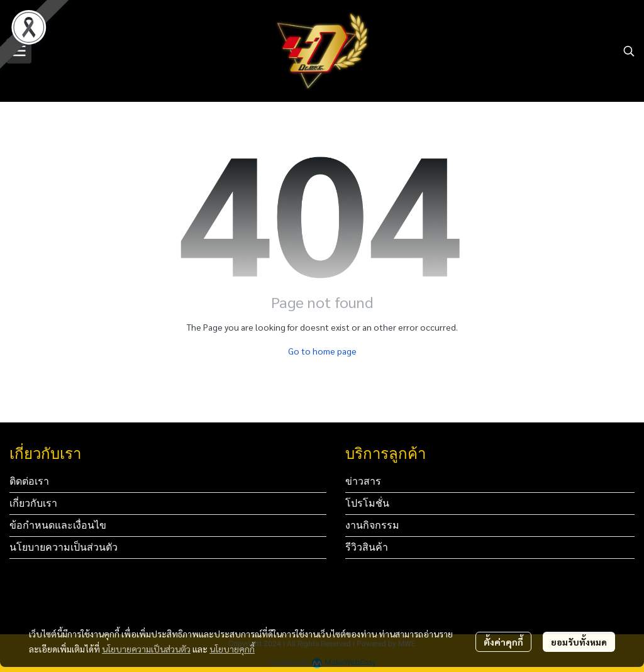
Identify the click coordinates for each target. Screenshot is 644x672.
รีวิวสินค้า (367, 547)
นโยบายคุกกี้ (232, 649)
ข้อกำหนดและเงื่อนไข (58, 525)
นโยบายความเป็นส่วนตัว (146, 649)
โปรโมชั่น (367, 503)
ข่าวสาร (363, 481)
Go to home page (322, 351)
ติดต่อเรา (29, 481)
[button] (629, 51)
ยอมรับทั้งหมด (579, 642)
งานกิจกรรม (372, 525)
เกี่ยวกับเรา (33, 503)
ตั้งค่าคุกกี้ (503, 642)
